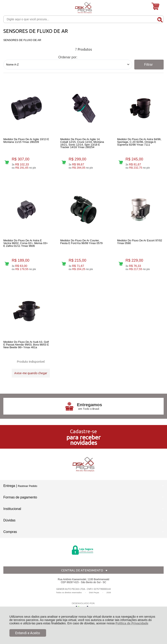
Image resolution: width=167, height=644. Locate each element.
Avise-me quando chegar (31, 377)
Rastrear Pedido (27, 493)
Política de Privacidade (132, 623)
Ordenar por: (68, 57)
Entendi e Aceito (28, 633)
